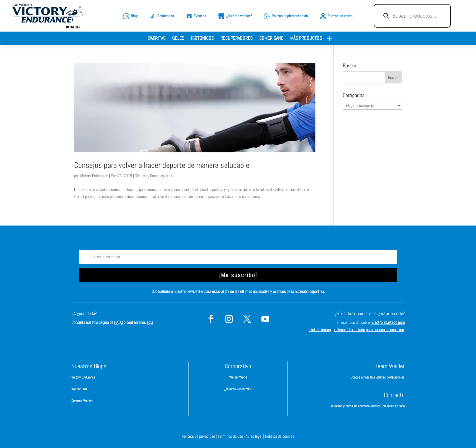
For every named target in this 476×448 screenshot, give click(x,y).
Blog (134, 16)
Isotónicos (202, 39)
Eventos (200, 16)
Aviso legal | (255, 436)
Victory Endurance (94, 176)
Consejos (157, 176)
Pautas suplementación (290, 16)
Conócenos (166, 16)
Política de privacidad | (200, 436)
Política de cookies (280, 436)
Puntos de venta (340, 16)
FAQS (119, 322)
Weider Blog (79, 389)
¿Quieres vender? (239, 16)
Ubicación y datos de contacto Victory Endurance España (367, 406)
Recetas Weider (82, 401)
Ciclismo (141, 176)
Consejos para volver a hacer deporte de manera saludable (162, 165)
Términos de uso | (232, 436)
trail (169, 176)
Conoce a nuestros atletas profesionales (378, 377)
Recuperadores (236, 39)
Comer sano (271, 39)
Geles (178, 39)
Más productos (306, 39)
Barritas (157, 39)
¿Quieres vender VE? (238, 389)
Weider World (238, 377)
